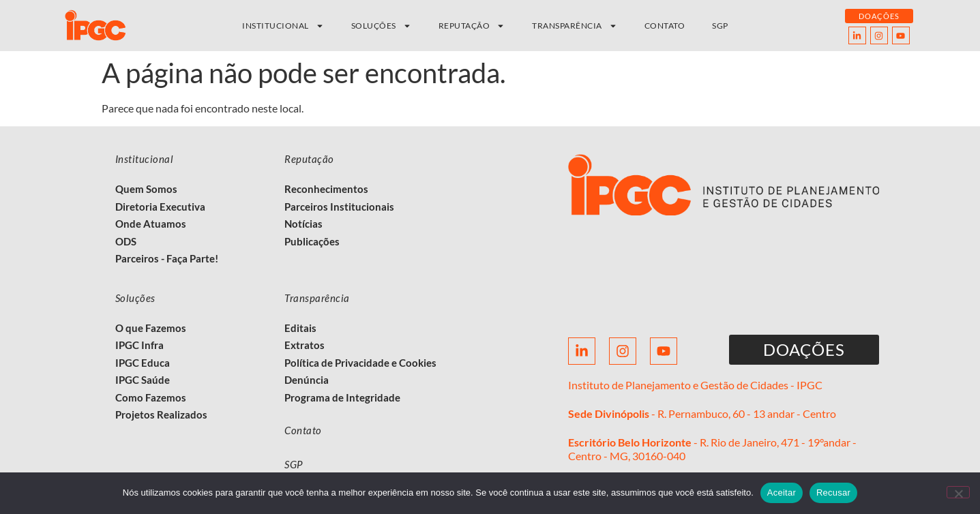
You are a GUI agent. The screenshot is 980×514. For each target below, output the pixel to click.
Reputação (472, 26)
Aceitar (782, 493)
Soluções (381, 26)
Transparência (575, 26)
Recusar (833, 493)
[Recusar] (958, 492)
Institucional (283, 26)
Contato (665, 26)
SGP (720, 26)
